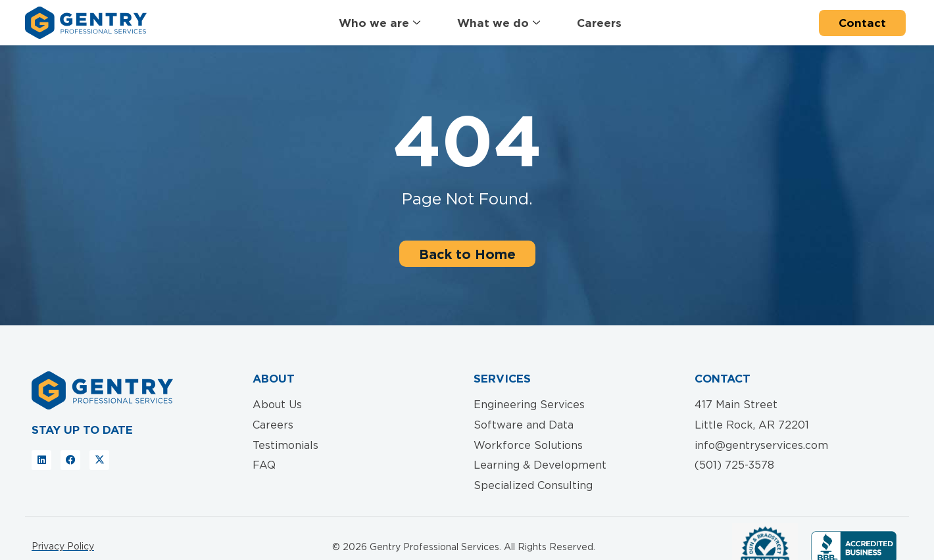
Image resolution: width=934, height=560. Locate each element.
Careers (599, 23)
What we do (499, 23)
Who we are (380, 23)
